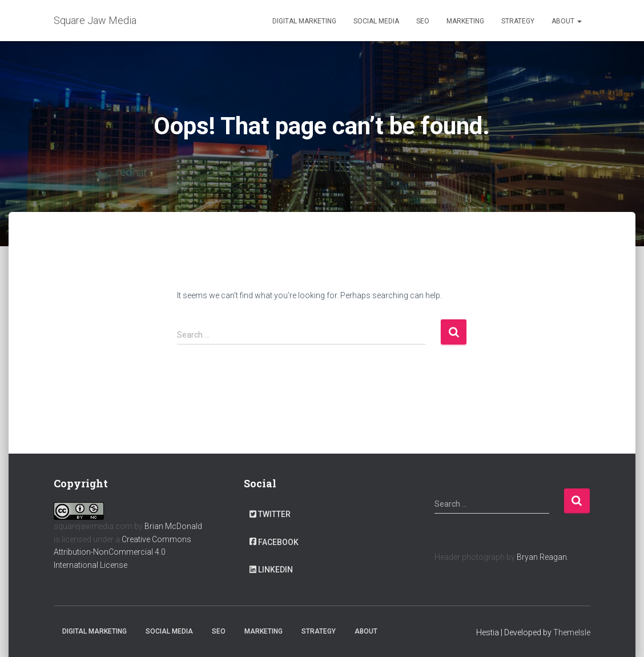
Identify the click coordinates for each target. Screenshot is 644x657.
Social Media (376, 21)
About (567, 21)
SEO (423, 21)
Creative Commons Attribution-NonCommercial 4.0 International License (122, 552)
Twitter (270, 514)
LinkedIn (271, 570)
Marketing (465, 21)
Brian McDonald (173, 526)
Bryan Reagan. (543, 557)
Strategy (518, 21)
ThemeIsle (572, 632)
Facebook (274, 542)
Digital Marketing (304, 21)
